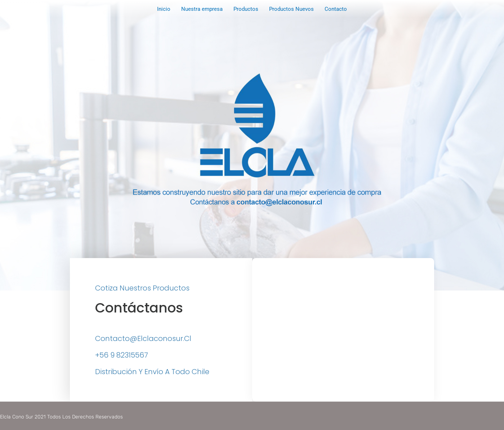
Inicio (164, 9)
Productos (246, 9)
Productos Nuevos (291, 9)
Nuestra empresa (202, 9)
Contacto (336, 9)
